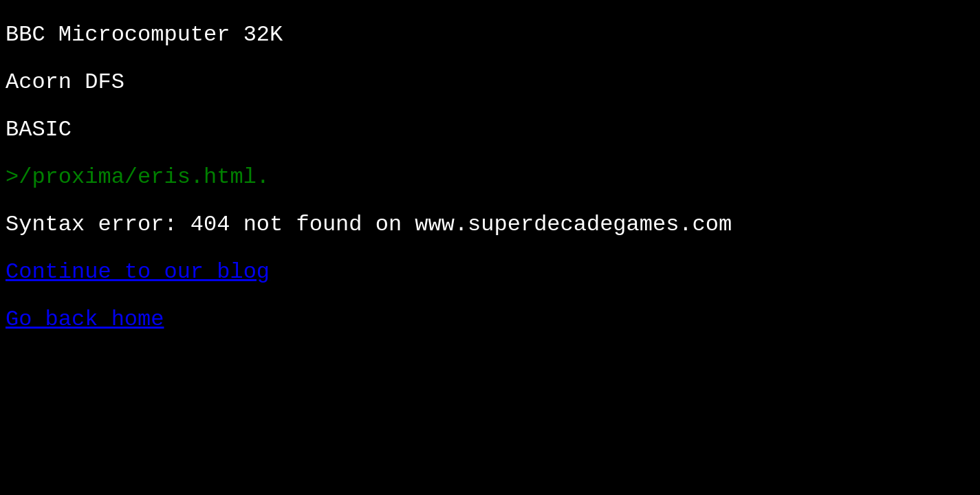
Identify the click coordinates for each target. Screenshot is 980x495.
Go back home (85, 319)
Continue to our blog (138, 272)
